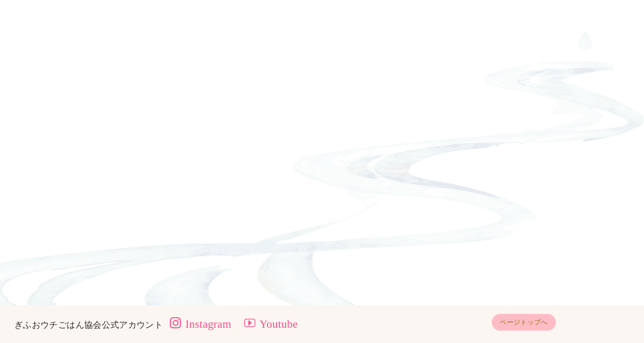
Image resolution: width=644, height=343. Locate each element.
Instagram (201, 324)
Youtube (271, 324)
